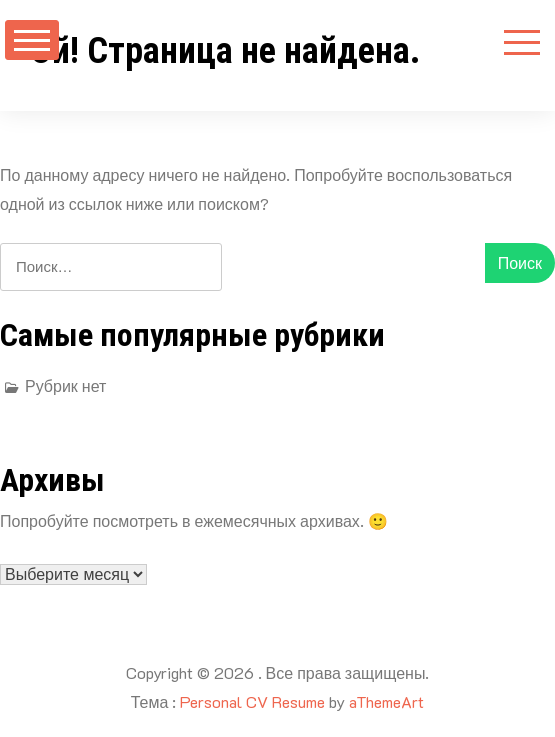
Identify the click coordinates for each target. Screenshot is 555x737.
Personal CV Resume (252, 701)
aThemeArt (386, 701)
